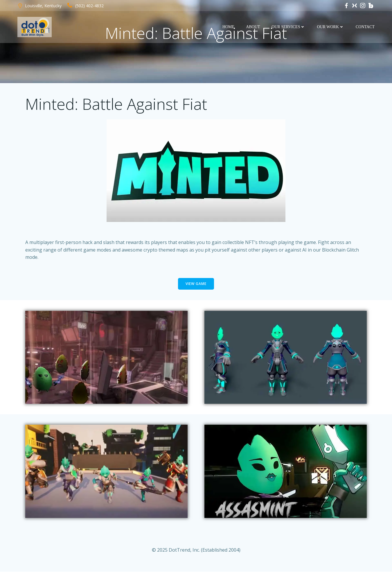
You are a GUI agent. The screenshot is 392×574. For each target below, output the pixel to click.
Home (229, 27)
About (253, 27)
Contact (365, 27)
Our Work (331, 27)
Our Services (289, 27)
